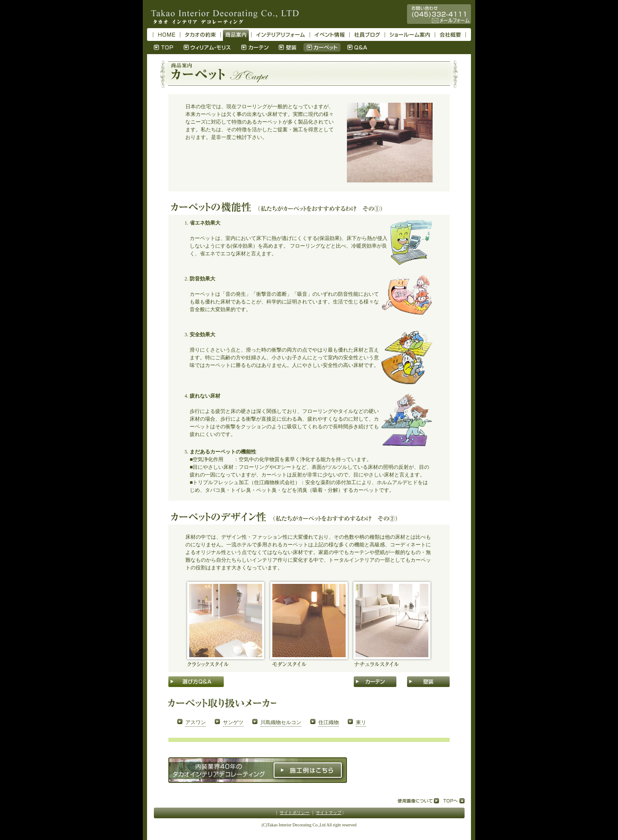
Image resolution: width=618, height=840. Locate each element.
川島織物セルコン (281, 722)
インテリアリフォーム (281, 35)
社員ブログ (367, 35)
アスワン (196, 722)
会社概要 (450, 35)
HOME (167, 35)
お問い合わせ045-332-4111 (439, 14)
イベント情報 (330, 35)
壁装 (288, 47)
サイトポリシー (295, 813)
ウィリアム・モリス (207, 47)
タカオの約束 (200, 35)
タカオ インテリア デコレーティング (223, 14)
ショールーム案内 (410, 35)
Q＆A (357, 47)
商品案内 (236, 35)
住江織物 (329, 722)
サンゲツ (233, 722)
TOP (164, 47)
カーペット (322, 47)
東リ (361, 722)
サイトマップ (329, 813)
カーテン (255, 47)
